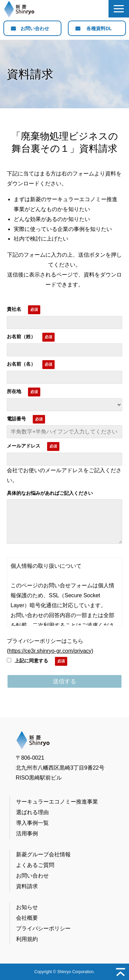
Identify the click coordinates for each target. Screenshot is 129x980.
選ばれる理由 (32, 812)
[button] (119, 9)
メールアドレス (24, 446)
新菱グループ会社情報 (43, 854)
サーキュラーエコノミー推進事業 (57, 802)
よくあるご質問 (35, 865)
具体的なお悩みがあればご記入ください (50, 493)
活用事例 (27, 834)
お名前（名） (21, 364)
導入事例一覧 (32, 823)
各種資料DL (99, 28)
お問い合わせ (35, 28)
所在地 (14, 391)
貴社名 (14, 309)
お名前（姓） (21, 336)
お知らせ (27, 907)
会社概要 (27, 918)
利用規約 (27, 939)
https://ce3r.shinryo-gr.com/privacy (50, 651)
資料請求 (27, 886)
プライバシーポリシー (43, 928)
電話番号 (16, 419)
